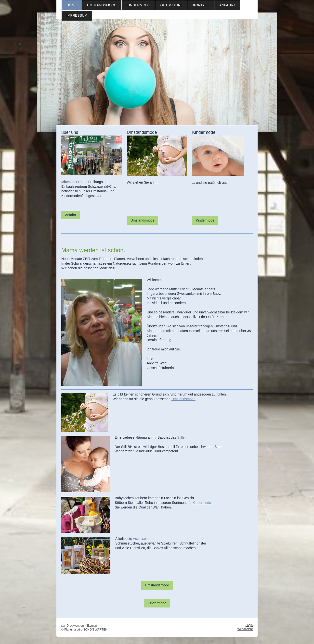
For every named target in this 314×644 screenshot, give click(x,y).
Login (249, 625)
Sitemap (92, 626)
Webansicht (245, 629)
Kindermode (205, 220)
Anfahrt (71, 215)
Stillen (182, 437)
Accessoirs (141, 539)
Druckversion (73, 626)
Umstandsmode (143, 220)
